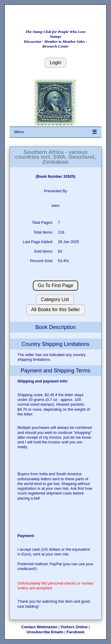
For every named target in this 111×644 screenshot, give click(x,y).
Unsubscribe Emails (45, 632)
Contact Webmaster (39, 627)
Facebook (76, 632)
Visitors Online (74, 627)
